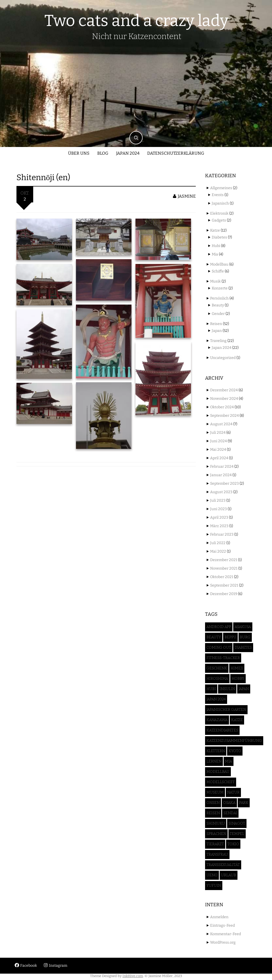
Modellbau (219, 264)
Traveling (218, 341)
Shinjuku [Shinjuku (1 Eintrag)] (216, 823)
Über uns (79, 153)
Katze (215, 230)
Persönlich (219, 298)
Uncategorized (223, 358)
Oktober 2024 (222, 407)
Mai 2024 (218, 450)
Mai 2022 (218, 551)
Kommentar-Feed (226, 934)
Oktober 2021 (222, 577)
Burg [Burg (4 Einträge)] (245, 637)
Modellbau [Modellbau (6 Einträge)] (218, 772)
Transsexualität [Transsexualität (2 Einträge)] (223, 865)
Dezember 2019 (224, 594)
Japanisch (220, 203)
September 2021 (224, 585)
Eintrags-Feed (222, 925)
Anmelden (219, 917)
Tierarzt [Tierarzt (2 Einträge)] (215, 844)
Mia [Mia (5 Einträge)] (229, 761)
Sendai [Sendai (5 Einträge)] (230, 813)
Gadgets (219, 220)
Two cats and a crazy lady (136, 21)
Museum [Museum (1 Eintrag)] (215, 792)
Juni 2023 (218, 509)
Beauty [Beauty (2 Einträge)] (214, 637)
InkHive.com (133, 976)
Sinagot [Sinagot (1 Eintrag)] (237, 823)
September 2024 (224, 416)
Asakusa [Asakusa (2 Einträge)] (243, 627)
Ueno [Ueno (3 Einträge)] (212, 875)
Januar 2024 (221, 475)
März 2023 (219, 526)
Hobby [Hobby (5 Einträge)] (238, 678)
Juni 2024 (218, 441)
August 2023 (221, 492)
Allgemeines (221, 188)
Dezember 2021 (224, 560)
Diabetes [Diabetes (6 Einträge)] (243, 647)
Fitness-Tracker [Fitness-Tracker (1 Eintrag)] (223, 658)
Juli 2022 (218, 543)
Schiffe (218, 271)
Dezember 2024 (224, 390)
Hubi (216, 246)
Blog (103, 153)
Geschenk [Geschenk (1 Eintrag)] (217, 668)
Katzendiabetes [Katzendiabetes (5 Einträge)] (222, 730)
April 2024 (219, 458)
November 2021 (224, 568)
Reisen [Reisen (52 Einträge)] (213, 813)
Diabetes (219, 237)
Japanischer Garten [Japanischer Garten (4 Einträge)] (226, 710)
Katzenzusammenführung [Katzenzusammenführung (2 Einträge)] (234, 741)
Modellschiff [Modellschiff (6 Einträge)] (221, 782)
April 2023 (219, 517)
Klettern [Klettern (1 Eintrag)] (216, 751)
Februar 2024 (222, 467)
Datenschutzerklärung (176, 153)
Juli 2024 (218, 433)
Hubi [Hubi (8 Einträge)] (211, 689)
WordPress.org (223, 942)
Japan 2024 (128, 153)
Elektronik (219, 213)
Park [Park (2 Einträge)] (244, 803)
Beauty (218, 305)
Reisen (216, 324)
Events (218, 195)
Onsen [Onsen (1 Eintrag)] (213, 803)
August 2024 (221, 424)
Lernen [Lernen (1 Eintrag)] (214, 761)
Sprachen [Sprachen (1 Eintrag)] (216, 834)
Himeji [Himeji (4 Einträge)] (237, 668)
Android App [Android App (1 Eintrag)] (219, 627)
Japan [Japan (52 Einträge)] (244, 689)
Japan (217, 331)
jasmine (184, 196)
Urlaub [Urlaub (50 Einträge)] (229, 875)
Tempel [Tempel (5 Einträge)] (237, 834)
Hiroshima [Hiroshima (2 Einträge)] (217, 678)
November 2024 (224, 399)
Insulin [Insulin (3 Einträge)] (227, 689)
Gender (218, 314)
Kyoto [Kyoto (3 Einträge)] (235, 751)
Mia (215, 254)
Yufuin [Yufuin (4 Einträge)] (214, 885)
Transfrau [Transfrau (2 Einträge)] (217, 854)
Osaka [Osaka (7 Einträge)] (229, 803)
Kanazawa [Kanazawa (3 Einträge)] (217, 720)
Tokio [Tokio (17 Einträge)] (233, 844)
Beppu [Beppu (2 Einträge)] (230, 637)
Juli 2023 (218, 500)
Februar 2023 (222, 534)
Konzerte (220, 288)
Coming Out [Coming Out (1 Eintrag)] (219, 647)
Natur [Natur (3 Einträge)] (233, 792)
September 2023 (224, 484)
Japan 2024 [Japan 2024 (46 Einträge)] (216, 699)
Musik (215, 281)
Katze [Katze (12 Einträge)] (237, 720)
